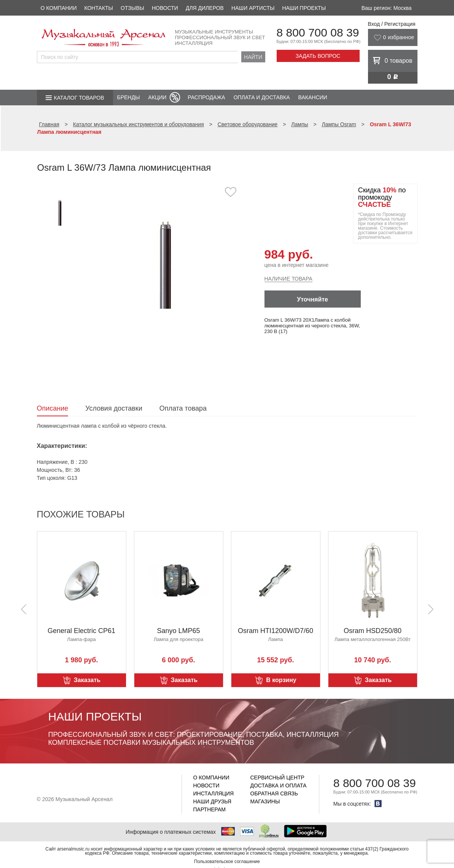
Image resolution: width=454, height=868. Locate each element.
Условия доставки (114, 408)
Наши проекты (304, 8)
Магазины (265, 801)
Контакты (99, 8)
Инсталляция (214, 793)
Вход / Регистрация (392, 24)
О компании (59, 8)
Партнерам (210, 809)
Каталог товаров (79, 98)
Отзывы (132, 8)
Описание (53, 408)
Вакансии (313, 97)
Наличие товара (288, 279)
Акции (157, 97)
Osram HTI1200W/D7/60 (276, 631)
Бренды (129, 97)
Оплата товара (183, 408)
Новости (165, 8)
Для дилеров (205, 8)
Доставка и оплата (279, 785)
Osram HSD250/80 (373, 631)
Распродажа (206, 97)
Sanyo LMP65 (178, 631)
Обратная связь (274, 793)
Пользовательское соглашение (227, 862)
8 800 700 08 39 (318, 33)
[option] (165, 264)
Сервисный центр (277, 778)
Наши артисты (253, 8)
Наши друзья (212, 801)
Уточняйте (312, 299)
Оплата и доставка (262, 97)
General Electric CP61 (81, 631)
